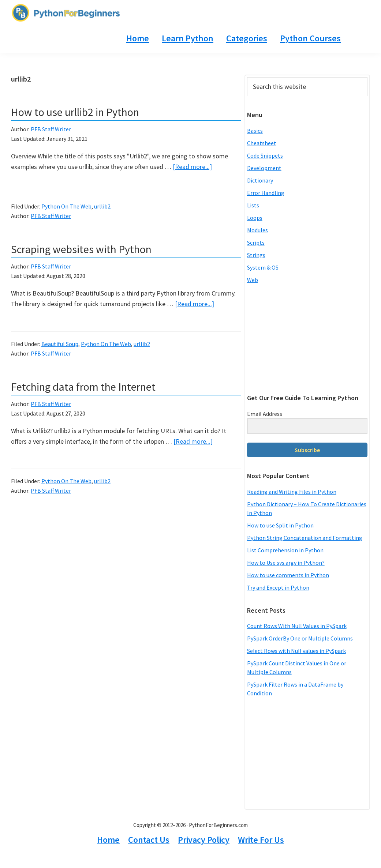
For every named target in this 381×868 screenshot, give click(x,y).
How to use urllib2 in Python (75, 112)
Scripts (256, 243)
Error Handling (266, 193)
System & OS (263, 267)
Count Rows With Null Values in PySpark (297, 626)
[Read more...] (192, 167)
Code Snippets (265, 155)
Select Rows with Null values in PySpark (296, 651)
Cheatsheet (262, 143)
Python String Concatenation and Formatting (305, 538)
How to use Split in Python (280, 525)
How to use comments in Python (288, 575)
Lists (253, 205)
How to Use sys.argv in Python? (286, 563)
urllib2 (102, 206)
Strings (256, 255)
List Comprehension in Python (285, 550)
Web (253, 280)
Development (264, 168)
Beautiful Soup (60, 344)
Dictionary (260, 180)
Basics (255, 131)
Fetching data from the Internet (83, 387)
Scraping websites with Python (81, 249)
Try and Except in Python (278, 587)
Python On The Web (66, 206)
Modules (257, 230)
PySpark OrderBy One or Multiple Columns (300, 638)
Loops (255, 218)
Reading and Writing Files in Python (292, 492)
